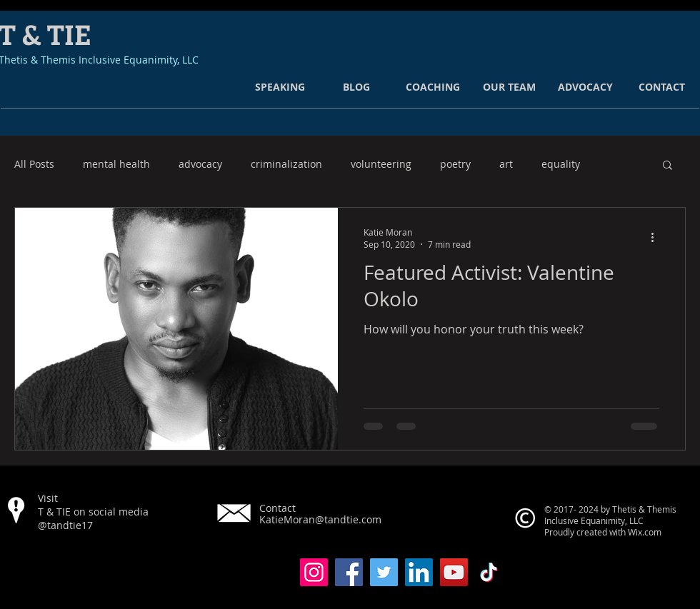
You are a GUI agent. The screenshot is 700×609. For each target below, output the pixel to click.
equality (561, 165)
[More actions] (657, 238)
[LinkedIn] (419, 572)
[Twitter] (384, 572)
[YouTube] (454, 572)
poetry (455, 165)
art (506, 165)
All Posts (34, 165)
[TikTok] (489, 572)
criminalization (286, 165)
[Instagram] (314, 572)
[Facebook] (349, 572)
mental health (116, 165)
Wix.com (645, 532)
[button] (667, 166)
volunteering (381, 165)
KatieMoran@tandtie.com (320, 519)
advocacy (200, 165)
